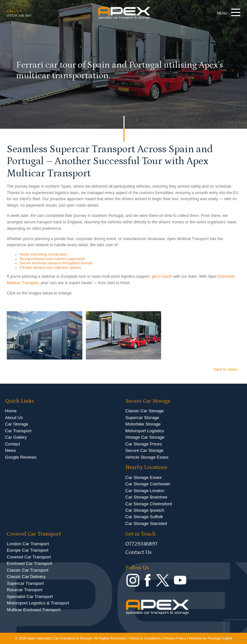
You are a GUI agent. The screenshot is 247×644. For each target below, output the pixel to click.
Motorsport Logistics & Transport (38, 603)
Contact (13, 444)
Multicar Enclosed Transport (34, 610)
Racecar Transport (25, 590)
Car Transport (18, 431)
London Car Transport (28, 544)
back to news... (227, 369)
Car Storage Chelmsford (149, 504)
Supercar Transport (25, 583)
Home (11, 411)
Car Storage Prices (144, 444)
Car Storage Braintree (146, 497)
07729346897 (142, 544)
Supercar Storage (142, 418)
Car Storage (17, 424)
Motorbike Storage (143, 424)
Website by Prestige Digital (210, 638)
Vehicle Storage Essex (147, 457)
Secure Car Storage (145, 450)
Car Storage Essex (144, 477)
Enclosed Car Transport (29, 563)
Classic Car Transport (27, 570)
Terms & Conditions (145, 638)
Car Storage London (145, 491)
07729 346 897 (19, 16)
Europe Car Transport (27, 550)
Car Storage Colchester (148, 484)
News (11, 450)
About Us (14, 418)
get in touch (162, 276)
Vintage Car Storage (145, 437)
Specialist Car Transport (30, 597)
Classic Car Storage (145, 411)
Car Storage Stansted (146, 523)
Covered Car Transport (29, 557)
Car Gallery (16, 437)
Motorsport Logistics (145, 431)
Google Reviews (21, 457)
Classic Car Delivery (26, 577)
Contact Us (138, 552)
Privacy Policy (175, 638)
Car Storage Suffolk (144, 517)
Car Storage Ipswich (145, 510)
